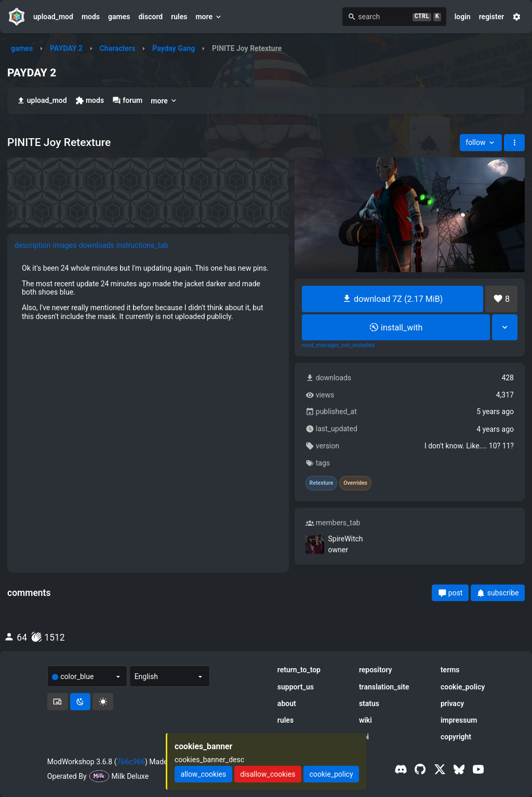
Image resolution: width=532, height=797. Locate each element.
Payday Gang (174, 48)
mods (91, 17)
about (287, 703)
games (119, 17)
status (369, 703)
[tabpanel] (148, 292)
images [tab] (65, 245)
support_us (296, 687)
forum (127, 101)
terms (450, 670)
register (492, 17)
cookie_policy (463, 687)
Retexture (322, 483)
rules (179, 17)
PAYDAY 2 (66, 48)
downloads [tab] (96, 245)
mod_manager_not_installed (338, 346)
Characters (118, 48)
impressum (459, 720)
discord (150, 17)
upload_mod (53, 17)
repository (376, 670)
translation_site (384, 687)
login (463, 17)
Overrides (355, 483)
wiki (365, 720)
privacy (452, 703)
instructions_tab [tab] (142, 245)
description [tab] (33, 245)
